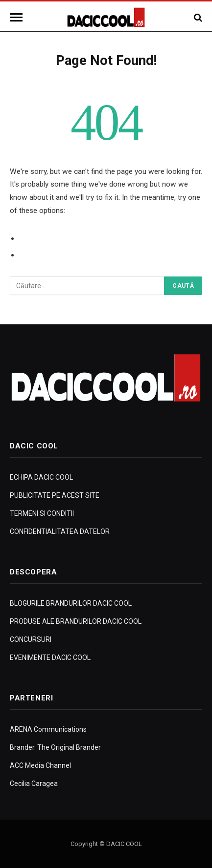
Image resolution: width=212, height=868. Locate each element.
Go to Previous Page (55, 238)
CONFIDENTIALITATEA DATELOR (60, 531)
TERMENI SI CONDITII (42, 513)
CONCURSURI (31, 639)
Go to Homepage (49, 255)
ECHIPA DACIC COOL (41, 477)
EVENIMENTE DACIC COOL (50, 657)
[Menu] (18, 17)
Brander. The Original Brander (55, 747)
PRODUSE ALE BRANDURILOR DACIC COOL (76, 621)
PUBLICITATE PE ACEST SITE (55, 495)
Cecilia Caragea (34, 783)
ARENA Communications (48, 729)
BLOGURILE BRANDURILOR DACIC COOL (71, 603)
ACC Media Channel (40, 765)
